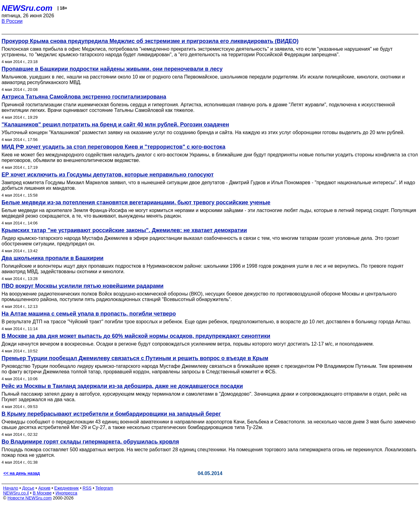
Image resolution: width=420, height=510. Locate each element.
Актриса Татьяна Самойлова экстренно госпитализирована (84, 97)
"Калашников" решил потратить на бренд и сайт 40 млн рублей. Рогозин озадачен (115, 125)
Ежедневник (67, 488)
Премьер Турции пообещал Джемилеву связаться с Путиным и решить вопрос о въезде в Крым (135, 358)
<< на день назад (22, 473)
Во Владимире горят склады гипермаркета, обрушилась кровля (90, 442)
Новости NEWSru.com (30, 498)
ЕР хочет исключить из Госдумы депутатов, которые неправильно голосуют (108, 175)
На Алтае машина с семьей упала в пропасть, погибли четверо (89, 314)
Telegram (104, 488)
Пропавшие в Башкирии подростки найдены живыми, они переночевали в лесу (112, 69)
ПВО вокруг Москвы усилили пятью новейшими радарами (83, 286)
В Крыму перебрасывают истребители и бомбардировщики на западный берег (111, 414)
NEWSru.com (27, 8)
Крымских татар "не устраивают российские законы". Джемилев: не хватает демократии (124, 230)
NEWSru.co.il (16, 493)
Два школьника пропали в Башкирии (53, 258)
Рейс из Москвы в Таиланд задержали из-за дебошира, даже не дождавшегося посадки (122, 386)
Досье (28, 488)
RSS (87, 488)
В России (12, 21)
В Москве (42, 493)
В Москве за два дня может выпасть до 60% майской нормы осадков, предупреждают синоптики (136, 336)
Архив (44, 488)
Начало (11, 488)
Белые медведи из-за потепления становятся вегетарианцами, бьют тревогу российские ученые (136, 202)
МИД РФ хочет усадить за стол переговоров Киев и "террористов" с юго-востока (113, 147)
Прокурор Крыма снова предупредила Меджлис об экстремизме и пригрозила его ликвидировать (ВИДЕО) (150, 41)
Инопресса (67, 493)
